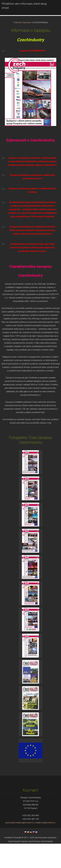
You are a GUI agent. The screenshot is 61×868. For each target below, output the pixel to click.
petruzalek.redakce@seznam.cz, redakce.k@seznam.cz (31, 847)
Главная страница (22, 47)
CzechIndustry (14, 866)
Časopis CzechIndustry (30, 866)
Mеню (54, 5)
